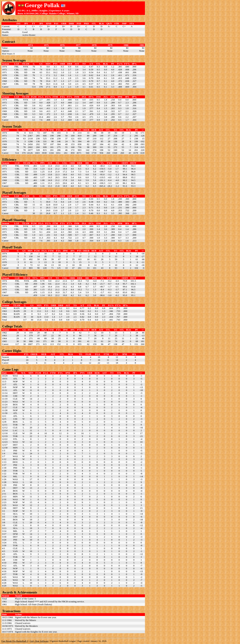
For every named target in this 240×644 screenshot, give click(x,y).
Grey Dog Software (39, 641)
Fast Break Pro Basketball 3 (15, 641)
